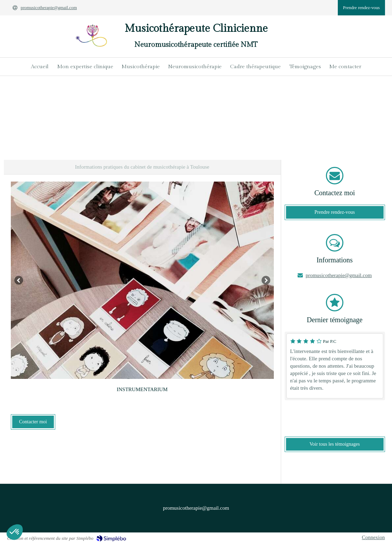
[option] (142, 280)
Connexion (373, 537)
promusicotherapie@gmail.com (339, 275)
